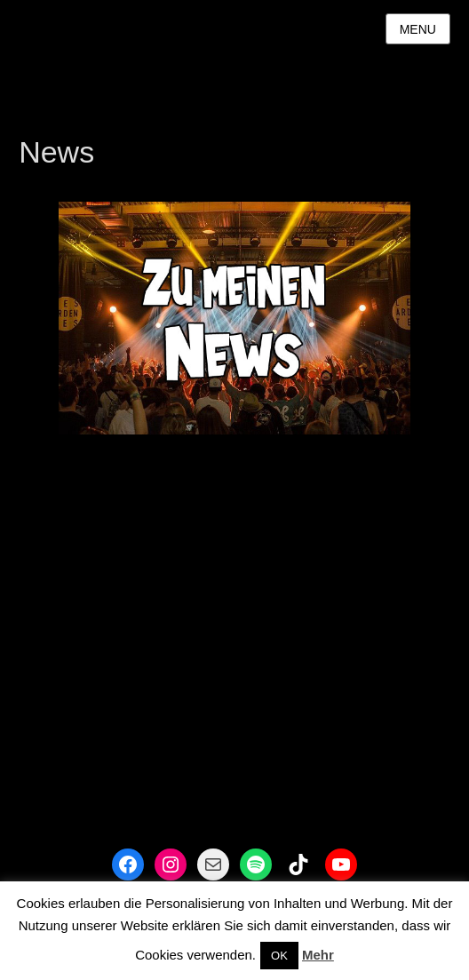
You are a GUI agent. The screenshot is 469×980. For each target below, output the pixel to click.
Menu (418, 29)
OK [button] (279, 956)
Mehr (318, 955)
